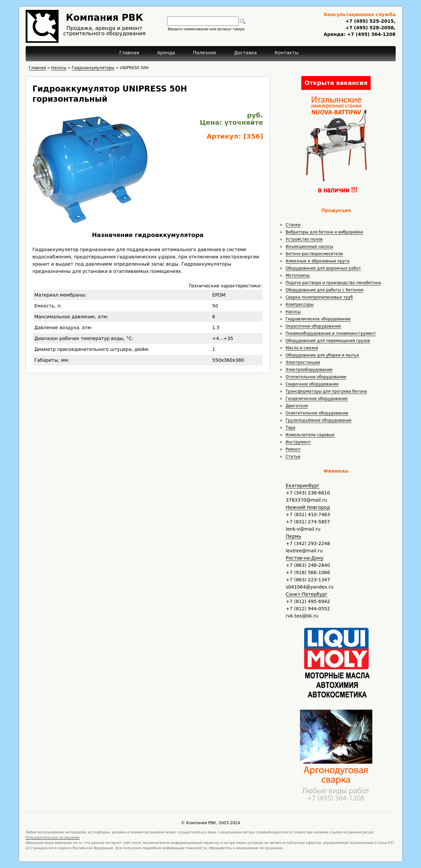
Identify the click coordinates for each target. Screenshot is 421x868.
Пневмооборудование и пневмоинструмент (331, 333)
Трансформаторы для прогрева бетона (326, 391)
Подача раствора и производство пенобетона (333, 283)
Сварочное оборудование (312, 384)
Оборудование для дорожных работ (323, 268)
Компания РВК (104, 18)
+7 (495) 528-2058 (370, 28)
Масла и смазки (302, 348)
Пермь (294, 536)
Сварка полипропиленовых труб (319, 297)
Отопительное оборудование (316, 377)
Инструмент (298, 442)
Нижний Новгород (308, 507)
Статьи (293, 457)
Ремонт (293, 449)
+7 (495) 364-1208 (370, 34)
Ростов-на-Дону (305, 558)
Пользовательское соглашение (53, 838)
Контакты (286, 53)
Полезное (205, 53)
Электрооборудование (309, 370)
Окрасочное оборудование (313, 326)
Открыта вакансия (336, 83)
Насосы (293, 312)
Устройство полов (304, 239)
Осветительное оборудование (317, 413)
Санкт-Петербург (307, 594)
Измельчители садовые (310, 435)
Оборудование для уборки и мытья (322, 355)
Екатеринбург (303, 486)
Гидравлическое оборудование (318, 319)
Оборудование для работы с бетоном (324, 290)
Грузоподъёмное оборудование (318, 420)
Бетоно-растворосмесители (314, 254)
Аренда (166, 53)
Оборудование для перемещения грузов (328, 341)
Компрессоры (299, 304)
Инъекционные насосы (309, 247)
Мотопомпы (298, 276)
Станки (293, 225)
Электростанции (303, 362)
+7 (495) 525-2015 (370, 21)
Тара (290, 428)
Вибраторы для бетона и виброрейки (324, 232)
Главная (129, 53)
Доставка (246, 53)
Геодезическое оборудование (317, 399)
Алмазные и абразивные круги (317, 261)
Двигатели (297, 406)
